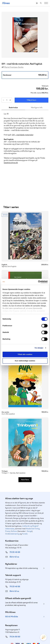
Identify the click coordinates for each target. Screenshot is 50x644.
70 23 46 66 (15, 562)
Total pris (45, 86)
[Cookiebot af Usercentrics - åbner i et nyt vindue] (38, 282)
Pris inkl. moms (36, 93)
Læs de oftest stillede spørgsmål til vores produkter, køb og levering (21, 579)
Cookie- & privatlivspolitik (23, 636)
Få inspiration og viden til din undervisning (21, 544)
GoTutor (14, 507)
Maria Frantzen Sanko (14, 67)
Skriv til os (14, 532)
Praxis (8, 507)
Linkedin (33, 624)
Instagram (17, 624)
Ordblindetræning (12, 509)
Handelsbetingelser (39, 636)
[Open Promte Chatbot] (43, 637)
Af (3, 67)
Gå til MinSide (12, 592)
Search (41, 3)
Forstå (25, 509)
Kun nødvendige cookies (25, 361)
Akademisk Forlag (33, 504)
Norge (29, 507)
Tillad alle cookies (25, 354)
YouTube (28, 624)
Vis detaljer (39, 348)
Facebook (22, 624)
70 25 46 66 (15, 528)
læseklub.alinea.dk (11, 163)
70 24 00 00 (15, 612)
